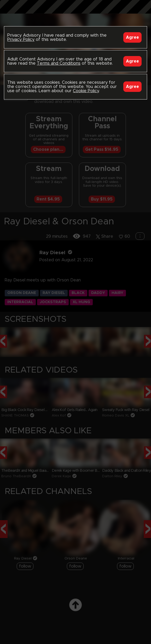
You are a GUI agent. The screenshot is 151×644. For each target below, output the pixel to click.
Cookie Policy (86, 91)
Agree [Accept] (132, 37)
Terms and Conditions (59, 63)
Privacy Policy (21, 40)
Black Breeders (75, 12)
